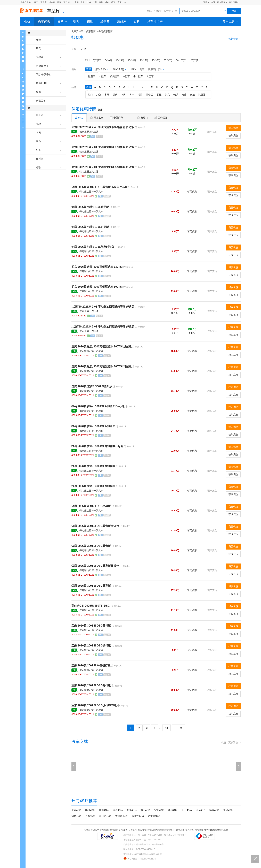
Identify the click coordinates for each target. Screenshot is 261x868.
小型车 (102, 76)
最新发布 (97, 118)
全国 (77, 2)
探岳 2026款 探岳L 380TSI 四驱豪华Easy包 (98, 406)
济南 (119, 2)
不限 (84, 49)
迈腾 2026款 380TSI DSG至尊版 (91, 506)
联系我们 (169, 830)
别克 (167, 95)
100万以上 (195, 60)
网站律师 (160, 830)
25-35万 (156, 60)
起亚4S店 (132, 810)
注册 (213, 2)
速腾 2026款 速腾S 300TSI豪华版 (92, 386)
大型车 (150, 76)
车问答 (67, 2)
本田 (123, 95)
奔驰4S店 (173, 810)
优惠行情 (91, 31)
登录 (205, 2)
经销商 (52, 2)
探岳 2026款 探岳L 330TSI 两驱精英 (93, 466)
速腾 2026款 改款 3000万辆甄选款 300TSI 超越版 (101, 347)
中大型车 (138, 76)
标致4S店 (214, 810)
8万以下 (97, 60)
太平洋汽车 (77, 31)
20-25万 (144, 60)
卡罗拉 (167, 11)
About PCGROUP (92, 830)
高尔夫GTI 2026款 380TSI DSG (91, 606)
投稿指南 (142, 830)
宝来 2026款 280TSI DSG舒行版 (91, 685)
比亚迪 (202, 95)
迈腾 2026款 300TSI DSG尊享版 (91, 586)
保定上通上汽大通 (89, 132)
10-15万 (120, 60)
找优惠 (78, 37)
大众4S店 (76, 810)
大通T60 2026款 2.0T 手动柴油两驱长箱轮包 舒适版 (103, 147)
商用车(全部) (156, 69)
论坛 (59, 2)
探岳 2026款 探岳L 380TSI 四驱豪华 (93, 426)
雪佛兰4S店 (138, 816)
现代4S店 (118, 810)
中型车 (126, 76)
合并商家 (117, 118)
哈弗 (184, 95)
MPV (133, 69)
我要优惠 (233, 128)
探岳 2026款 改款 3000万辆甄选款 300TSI (97, 287)
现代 (115, 95)
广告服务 (123, 830)
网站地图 (199, 830)
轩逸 (175, 11)
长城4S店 (90, 816)
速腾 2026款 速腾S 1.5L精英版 (90, 207)
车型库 (44, 2)
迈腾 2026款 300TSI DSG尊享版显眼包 (95, 566)
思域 (149, 11)
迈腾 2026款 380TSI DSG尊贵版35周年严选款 (99, 187)
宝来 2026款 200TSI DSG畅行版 (91, 646)
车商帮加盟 (179, 830)
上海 (89, 2)
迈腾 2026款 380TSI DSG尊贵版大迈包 (95, 526)
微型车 (92, 76)
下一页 (178, 728)
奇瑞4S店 (228, 810)
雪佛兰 (150, 95)
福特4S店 (76, 816)
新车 (36, 2)
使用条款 (151, 830)
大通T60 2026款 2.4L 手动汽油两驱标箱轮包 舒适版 (103, 127)
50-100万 (181, 60)
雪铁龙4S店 (121, 816)
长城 (176, 95)
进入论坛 (221, 2)
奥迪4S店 (104, 810)
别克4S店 (201, 810)
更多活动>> (234, 742)
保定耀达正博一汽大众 (91, 192)
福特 (140, 95)
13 (167, 728)
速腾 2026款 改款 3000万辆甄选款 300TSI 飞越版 (101, 366)
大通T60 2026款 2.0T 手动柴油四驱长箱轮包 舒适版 (103, 167)
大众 (98, 95)
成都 (107, 2)
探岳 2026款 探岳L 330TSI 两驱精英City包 (97, 446)
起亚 (159, 95)
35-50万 (168, 60)
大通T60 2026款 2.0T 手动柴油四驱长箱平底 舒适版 (103, 307)
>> (125, 2)
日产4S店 (187, 810)
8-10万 (109, 60)
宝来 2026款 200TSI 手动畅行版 (91, 665)
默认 (79, 118)
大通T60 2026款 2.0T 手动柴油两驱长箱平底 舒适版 (103, 327)
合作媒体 (133, 830)
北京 (83, 2)
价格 (142, 118)
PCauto (224, 830)
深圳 (101, 2)
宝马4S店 (159, 810)
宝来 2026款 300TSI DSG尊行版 (91, 626)
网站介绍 (105, 830)
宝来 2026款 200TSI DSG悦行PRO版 (94, 705)
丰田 (107, 95)
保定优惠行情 (105, 31)
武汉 (113, 2)
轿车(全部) (101, 69)
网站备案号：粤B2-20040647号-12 (139, 849)
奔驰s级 (158, 11)
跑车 (142, 69)
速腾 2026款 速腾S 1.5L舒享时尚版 (93, 247)
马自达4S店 (105, 816)
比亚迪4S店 (154, 816)
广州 (95, 2)
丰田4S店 (90, 810)
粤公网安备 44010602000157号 (140, 858)
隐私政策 (114, 830)
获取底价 (233, 135)
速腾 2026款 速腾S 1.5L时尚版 (90, 227)
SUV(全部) (120, 69)
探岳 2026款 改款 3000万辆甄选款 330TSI (97, 267)
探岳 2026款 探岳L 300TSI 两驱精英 (93, 486)
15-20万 (132, 60)
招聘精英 (190, 830)
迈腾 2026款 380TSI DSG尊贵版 (91, 546)
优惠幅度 (161, 118)
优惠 (224, 742)
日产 (132, 95)
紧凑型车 (114, 76)
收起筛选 (235, 39)
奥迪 (192, 95)
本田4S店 (146, 810)
